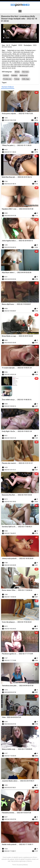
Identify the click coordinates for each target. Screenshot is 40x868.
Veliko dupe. (26, 79)
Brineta (17, 72)
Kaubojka (14, 75)
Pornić (14, 865)
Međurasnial (24, 75)
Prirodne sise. (7, 79)
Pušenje (17, 79)
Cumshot (6, 75)
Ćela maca (25, 72)
